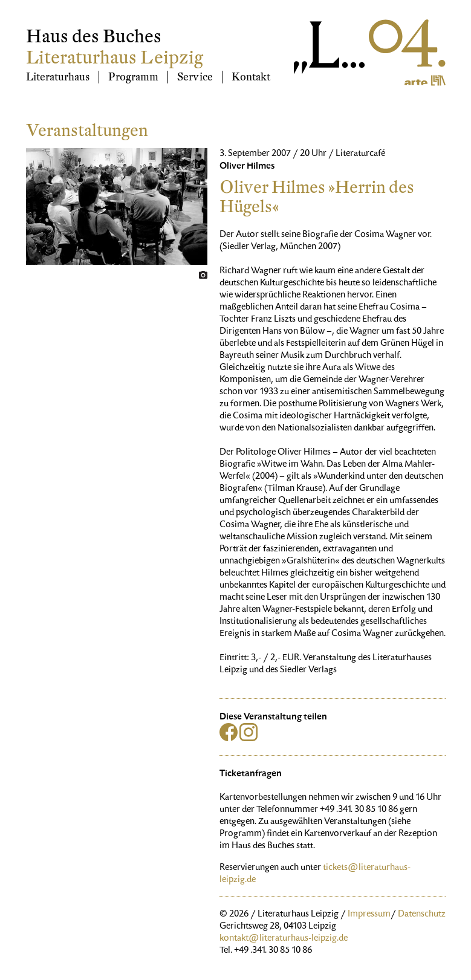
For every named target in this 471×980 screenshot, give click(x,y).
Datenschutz (422, 915)
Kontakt (251, 77)
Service (195, 77)
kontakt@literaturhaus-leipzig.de (284, 939)
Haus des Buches (94, 37)
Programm (133, 77)
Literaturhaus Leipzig (115, 58)
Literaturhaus (58, 77)
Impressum (369, 915)
